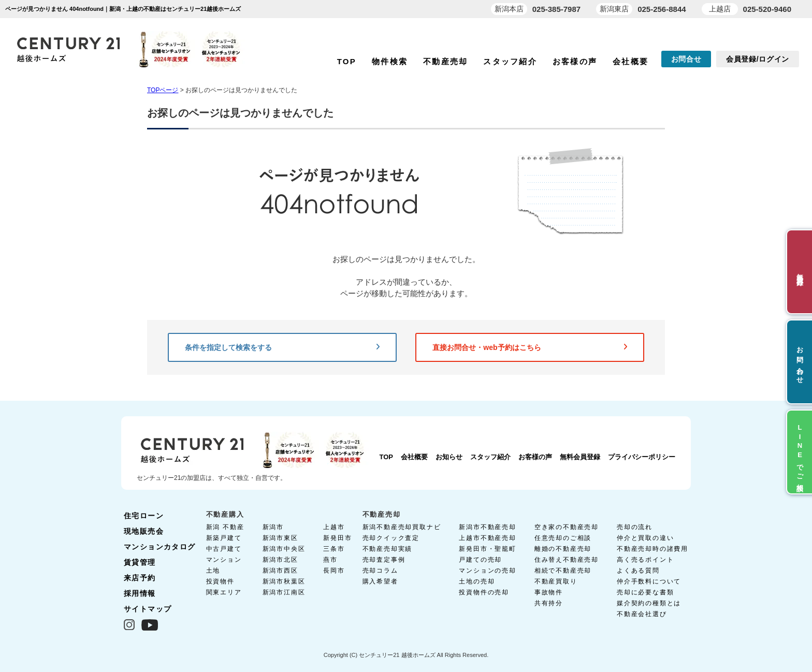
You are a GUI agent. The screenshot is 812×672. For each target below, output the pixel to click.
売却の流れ (635, 527)
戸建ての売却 (480, 560)
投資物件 (220, 581)
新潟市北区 (280, 560)
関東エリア (224, 592)
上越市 (334, 527)
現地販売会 (144, 531)
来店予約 (140, 578)
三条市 (334, 549)
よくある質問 (638, 571)
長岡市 (334, 571)
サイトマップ (148, 609)
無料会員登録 (580, 457)
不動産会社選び (642, 614)
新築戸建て (224, 538)
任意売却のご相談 (563, 538)
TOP (347, 61)
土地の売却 (477, 581)
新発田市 (337, 538)
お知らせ (449, 457)
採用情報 (140, 593)
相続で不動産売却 (563, 571)
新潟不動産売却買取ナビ (402, 527)
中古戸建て (224, 549)
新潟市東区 (280, 538)
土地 (213, 571)
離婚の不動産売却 (563, 549)
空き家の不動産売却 (567, 527)
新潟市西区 (280, 571)
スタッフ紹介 (510, 61)
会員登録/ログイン (758, 59)
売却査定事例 (384, 560)
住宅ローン (144, 516)
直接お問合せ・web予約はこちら (530, 347)
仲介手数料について (649, 581)
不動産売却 (445, 61)
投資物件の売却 (484, 592)
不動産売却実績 (388, 549)
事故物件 (549, 592)
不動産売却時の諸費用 (653, 549)
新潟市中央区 (284, 549)
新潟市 (273, 527)
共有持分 (549, 603)
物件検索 (390, 61)
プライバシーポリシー (642, 457)
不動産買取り (556, 581)
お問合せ (686, 59)
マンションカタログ (160, 547)
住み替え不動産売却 (567, 560)
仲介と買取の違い (645, 538)
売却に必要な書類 (645, 592)
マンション (224, 560)
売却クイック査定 (391, 538)
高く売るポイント (645, 560)
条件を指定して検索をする (282, 347)
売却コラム (380, 571)
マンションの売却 (487, 571)
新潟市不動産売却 (487, 527)
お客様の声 (575, 61)
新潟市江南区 (284, 592)
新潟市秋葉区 (284, 581)
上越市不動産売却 (487, 538)
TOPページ (163, 90)
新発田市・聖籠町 (487, 549)
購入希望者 (380, 581)
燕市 (330, 560)
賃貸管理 (140, 562)
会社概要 (630, 61)
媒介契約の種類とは (649, 603)
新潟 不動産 (225, 527)
